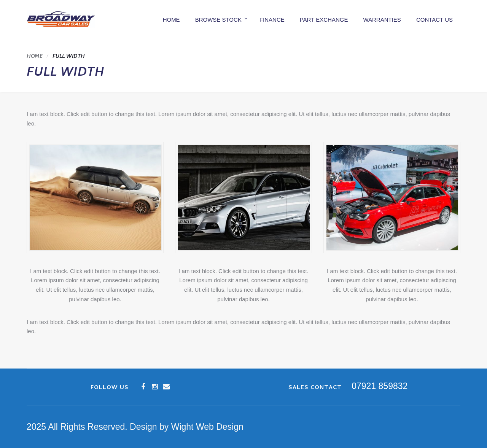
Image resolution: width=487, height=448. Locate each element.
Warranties (382, 20)
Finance (272, 20)
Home (171, 20)
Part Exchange (324, 20)
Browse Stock (218, 20)
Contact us (434, 20)
